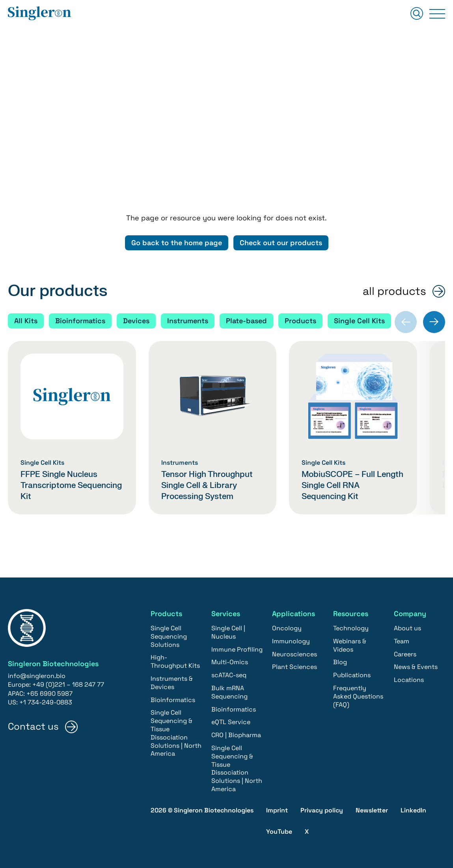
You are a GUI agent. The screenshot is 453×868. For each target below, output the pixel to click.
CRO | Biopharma (236, 735)
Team (402, 642)
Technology (351, 629)
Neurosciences (295, 654)
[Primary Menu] (437, 14)
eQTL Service (231, 722)
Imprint (277, 810)
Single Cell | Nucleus (228, 633)
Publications (352, 675)
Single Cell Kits (359, 321)
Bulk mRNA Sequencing (229, 693)
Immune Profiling (237, 649)
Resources (351, 614)
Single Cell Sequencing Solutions (169, 637)
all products (394, 291)
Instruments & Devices (172, 683)
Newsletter (372, 810)
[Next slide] (434, 322)
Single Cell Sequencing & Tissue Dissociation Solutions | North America (176, 733)
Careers (405, 654)
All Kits (26, 321)
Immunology (291, 642)
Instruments (188, 321)
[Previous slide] (406, 322)
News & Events (416, 667)
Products (300, 321)
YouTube (279, 832)
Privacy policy (322, 810)
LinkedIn (413, 810)
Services (226, 614)
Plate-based (246, 321)
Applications (294, 614)
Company (410, 614)
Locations (409, 680)
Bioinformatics (80, 321)
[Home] (39, 14)
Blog (340, 662)
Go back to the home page (177, 243)
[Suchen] (417, 14)
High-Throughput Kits (175, 662)
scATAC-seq (229, 675)
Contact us (33, 727)
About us (407, 629)
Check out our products (281, 243)
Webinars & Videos (350, 646)
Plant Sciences (295, 667)
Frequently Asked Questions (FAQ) (358, 697)
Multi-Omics (230, 662)
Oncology (287, 629)
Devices (136, 321)
